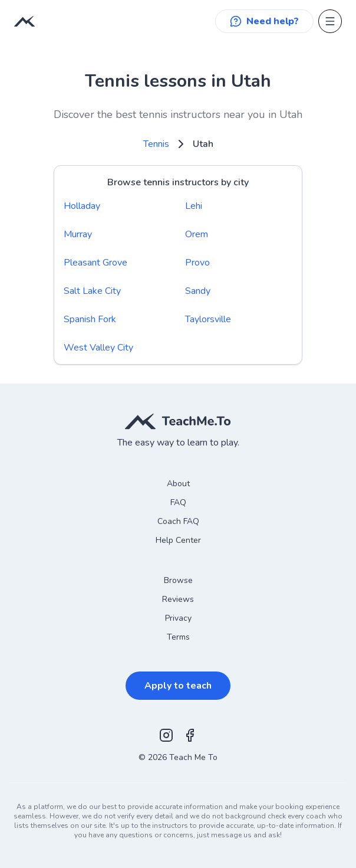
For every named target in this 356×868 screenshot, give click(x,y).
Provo (197, 263)
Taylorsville (208, 319)
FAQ (178, 502)
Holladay (82, 206)
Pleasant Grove (95, 263)
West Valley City (98, 348)
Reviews (178, 599)
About (178, 484)
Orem (197, 234)
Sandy (198, 291)
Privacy (178, 618)
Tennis (156, 144)
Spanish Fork (90, 319)
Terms (178, 637)
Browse (178, 580)
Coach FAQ (178, 521)
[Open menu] (330, 21)
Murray (78, 234)
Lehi (194, 206)
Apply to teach (178, 686)
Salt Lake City (92, 291)
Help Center (178, 540)
